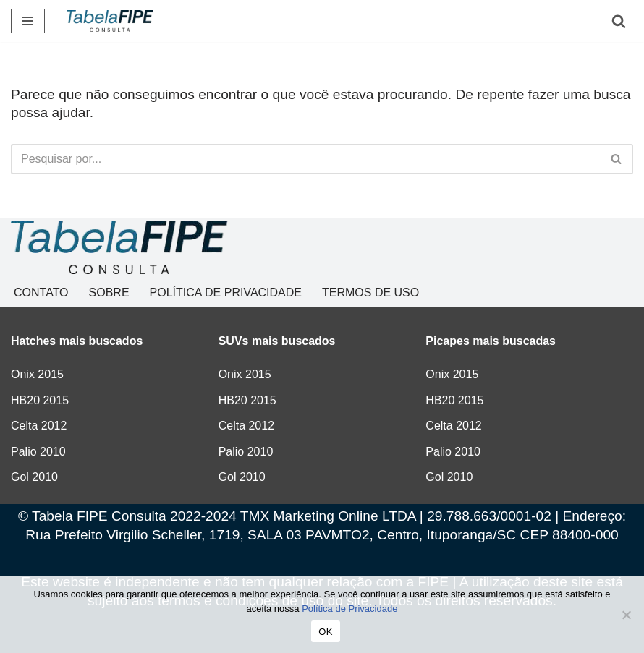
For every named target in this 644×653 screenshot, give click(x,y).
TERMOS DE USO (370, 293)
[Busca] (619, 21)
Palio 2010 (38, 452)
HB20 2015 (40, 400)
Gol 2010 (34, 477)
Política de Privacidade (349, 609)
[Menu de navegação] (28, 21)
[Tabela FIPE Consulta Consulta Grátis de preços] (110, 21)
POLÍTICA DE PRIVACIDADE (226, 293)
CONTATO (41, 293)
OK (325, 632)
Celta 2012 (39, 426)
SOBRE (109, 293)
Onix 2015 (37, 374)
